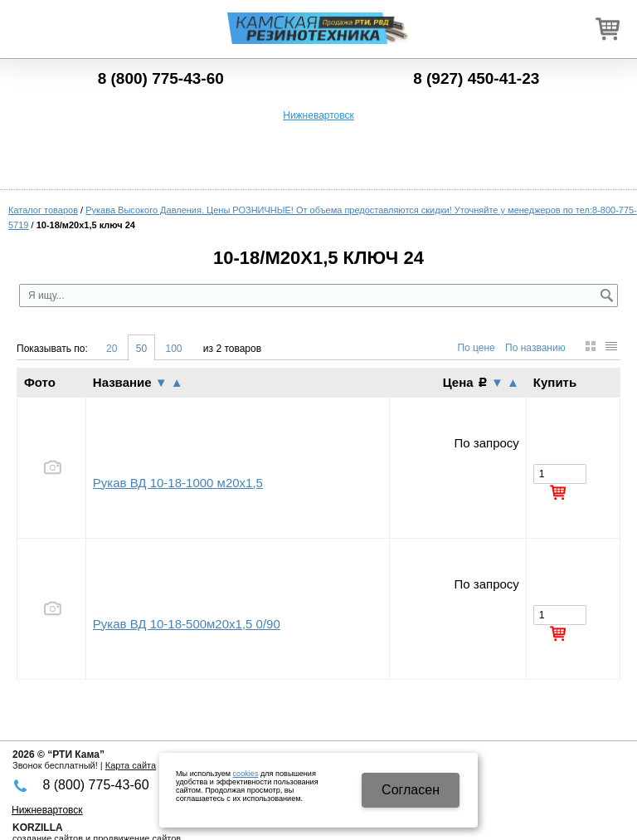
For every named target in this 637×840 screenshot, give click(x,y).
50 (141, 349)
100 (173, 349)
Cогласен (411, 790)
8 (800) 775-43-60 (161, 78)
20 (112, 349)
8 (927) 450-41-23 (476, 78)
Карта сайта (131, 765)
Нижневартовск (318, 115)
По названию (535, 348)
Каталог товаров (43, 210)
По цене (476, 348)
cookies (246, 774)
